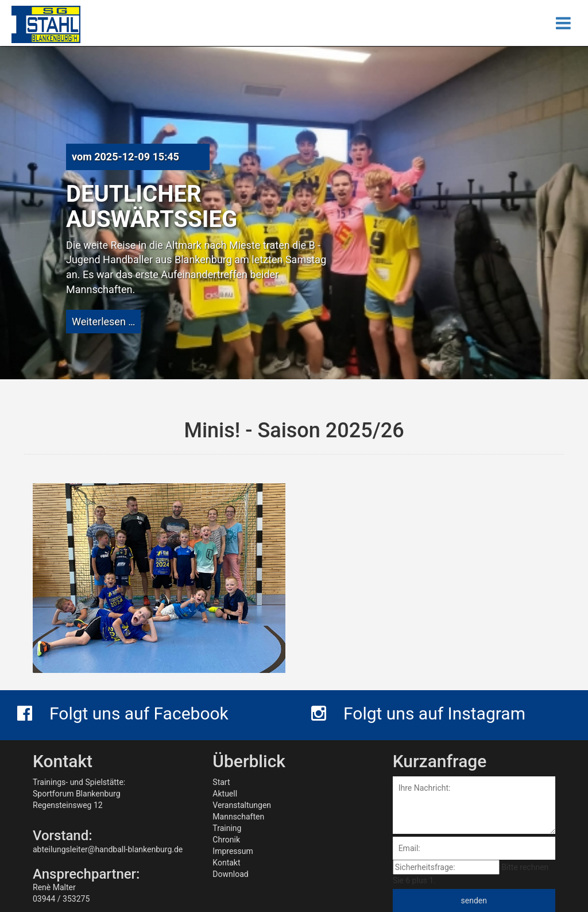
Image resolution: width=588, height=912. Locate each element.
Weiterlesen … (103, 322)
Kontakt (226, 863)
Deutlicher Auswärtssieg (152, 207)
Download (230, 874)
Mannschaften (238, 817)
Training (227, 828)
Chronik (226, 840)
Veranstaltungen (242, 805)
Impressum (233, 851)
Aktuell (225, 794)
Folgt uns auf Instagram (418, 713)
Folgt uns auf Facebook (123, 713)
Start (221, 782)
